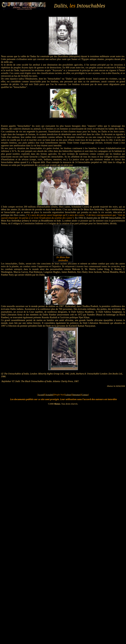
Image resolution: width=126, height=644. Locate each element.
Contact (85, 395)
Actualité (49, 395)
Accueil (41, 395)
